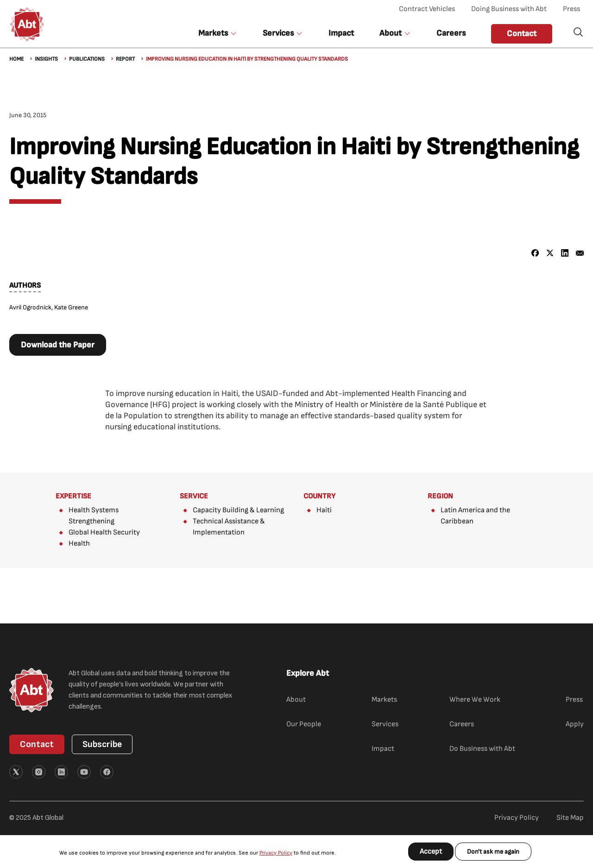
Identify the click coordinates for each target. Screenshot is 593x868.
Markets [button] (213, 33)
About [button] (391, 33)
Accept (431, 852)
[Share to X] (550, 253)
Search (578, 32)
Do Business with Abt (482, 749)
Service (194, 496)
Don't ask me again (493, 852)
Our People (304, 724)
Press (571, 9)
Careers (451, 33)
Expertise (73, 496)
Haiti (324, 510)
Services (385, 724)
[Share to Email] (580, 253)
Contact (522, 34)
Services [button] (278, 33)
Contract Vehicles (427, 9)
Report (125, 59)
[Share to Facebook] (535, 253)
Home (16, 59)
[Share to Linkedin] (565, 253)
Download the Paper (58, 345)
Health (79, 544)
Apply (575, 724)
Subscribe (102, 744)
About (296, 700)
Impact (341, 33)
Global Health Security (104, 532)
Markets (384, 700)
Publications (87, 59)
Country (319, 496)
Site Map (570, 818)
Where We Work (475, 700)
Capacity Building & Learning (238, 510)
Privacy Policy (276, 853)
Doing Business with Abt (509, 9)
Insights (46, 59)
